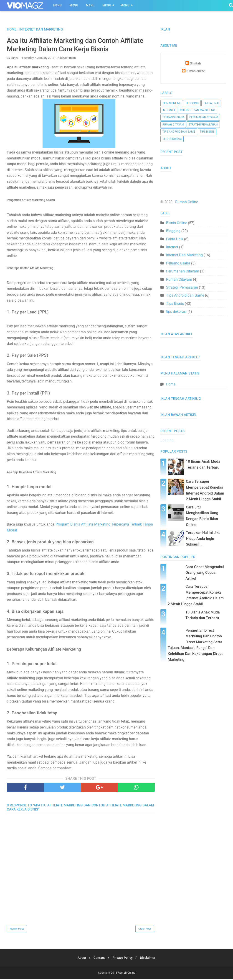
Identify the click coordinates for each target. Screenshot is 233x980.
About (80, 959)
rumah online (196, 71)
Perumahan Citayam (204, 117)
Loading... (168, 440)
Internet (169, 110)
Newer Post (17, 930)
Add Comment (67, 59)
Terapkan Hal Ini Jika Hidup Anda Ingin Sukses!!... (203, 539)
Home (171, 384)
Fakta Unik (211, 103)
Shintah (195, 63)
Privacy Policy (123, 959)
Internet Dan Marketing (198, 110)
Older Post (145, 930)
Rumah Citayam (173, 125)
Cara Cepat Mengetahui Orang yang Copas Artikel (205, 573)
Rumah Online (187, 202)
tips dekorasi (172, 139)
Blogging (192, 103)
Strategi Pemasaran (203, 125)
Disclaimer (150, 959)
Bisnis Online (172, 103)
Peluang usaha (173, 117)
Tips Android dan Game (179, 132)
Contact (99, 959)
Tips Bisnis (207, 132)
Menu (58, 5)
